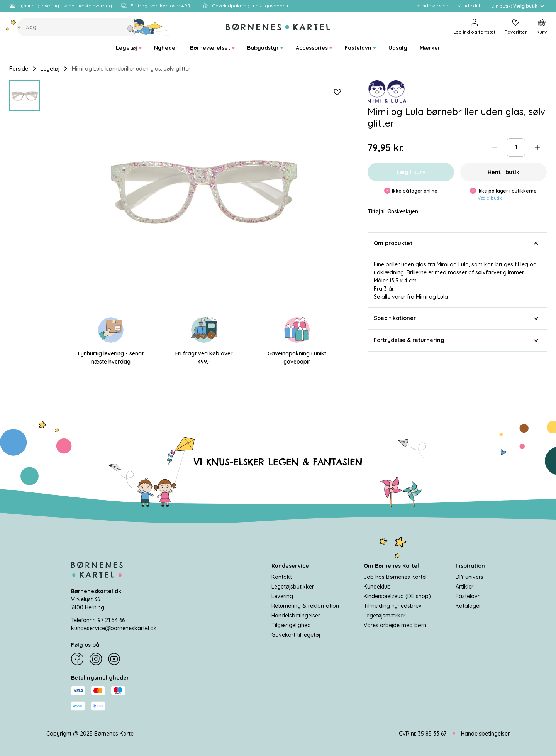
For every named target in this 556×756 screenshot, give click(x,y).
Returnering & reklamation (305, 605)
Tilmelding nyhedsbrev (393, 605)
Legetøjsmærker (385, 615)
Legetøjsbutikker (293, 586)
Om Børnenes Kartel (391, 565)
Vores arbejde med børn (395, 625)
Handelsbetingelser (296, 615)
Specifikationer (457, 318)
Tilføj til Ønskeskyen (393, 212)
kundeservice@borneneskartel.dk (114, 628)
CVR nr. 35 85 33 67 (423, 733)
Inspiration (470, 565)
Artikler (464, 586)
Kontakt (282, 577)
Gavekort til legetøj (296, 634)
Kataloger (468, 605)
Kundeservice (290, 565)
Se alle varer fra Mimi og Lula (411, 297)
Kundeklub (377, 586)
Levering (282, 596)
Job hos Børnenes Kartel (395, 577)
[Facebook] (77, 659)
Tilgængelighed (291, 625)
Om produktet (457, 244)
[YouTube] (114, 659)
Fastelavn (468, 596)
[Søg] (149, 27)
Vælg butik (490, 198)
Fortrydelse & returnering (457, 340)
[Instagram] (96, 659)
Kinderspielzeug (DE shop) (397, 596)
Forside (19, 69)
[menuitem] (129, 48)
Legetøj (50, 69)
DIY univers (470, 577)
